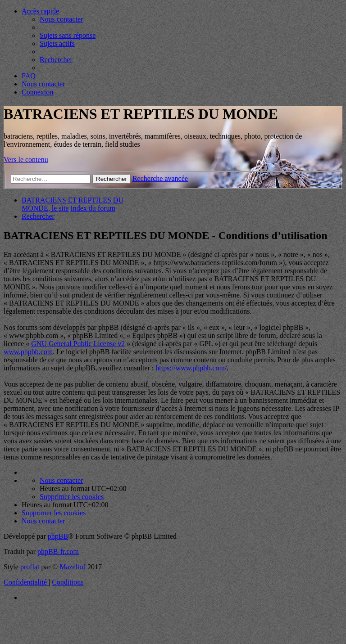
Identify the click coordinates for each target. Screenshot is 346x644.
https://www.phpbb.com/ (191, 368)
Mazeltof (73, 567)
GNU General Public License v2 (78, 344)
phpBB (58, 536)
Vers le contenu (26, 160)
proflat (30, 567)
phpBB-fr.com (58, 552)
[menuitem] (61, 19)
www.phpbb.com (28, 352)
